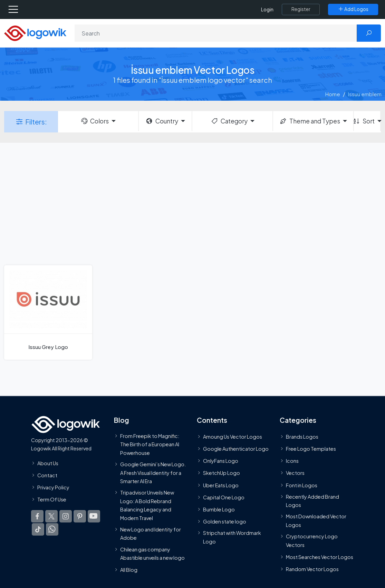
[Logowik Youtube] (94, 516)
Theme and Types (310, 121)
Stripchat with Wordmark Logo (232, 537)
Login (267, 9)
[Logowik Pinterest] (80, 516)
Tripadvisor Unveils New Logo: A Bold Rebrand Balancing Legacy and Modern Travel (147, 505)
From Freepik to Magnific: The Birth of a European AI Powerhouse (150, 444)
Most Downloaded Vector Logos (316, 521)
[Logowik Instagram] (66, 516)
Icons (292, 461)
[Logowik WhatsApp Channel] (52, 529)
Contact (47, 475)
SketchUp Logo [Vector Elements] (222, 473)
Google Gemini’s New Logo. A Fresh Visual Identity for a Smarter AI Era (153, 473)
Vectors (295, 473)
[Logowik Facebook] (37, 516)
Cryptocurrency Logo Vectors (312, 540)
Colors (95, 121)
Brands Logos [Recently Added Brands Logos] (302, 437)
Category (229, 121)
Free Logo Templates (311, 449)
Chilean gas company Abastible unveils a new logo (152, 554)
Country (162, 121)
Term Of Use (52, 499)
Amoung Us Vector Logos (233, 437)
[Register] (301, 9)
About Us (48, 463)
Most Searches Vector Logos (320, 557)
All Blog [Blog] (129, 570)
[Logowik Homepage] (35, 33)
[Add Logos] (353, 9)
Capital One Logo (224, 497)
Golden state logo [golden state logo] (225, 521)
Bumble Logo (219, 509)
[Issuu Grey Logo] (48, 312)
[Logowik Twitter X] (51, 516)
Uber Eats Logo (221, 485)
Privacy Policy (53, 487)
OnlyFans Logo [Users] (221, 461)
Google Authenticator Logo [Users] (236, 449)
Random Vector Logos (312, 569)
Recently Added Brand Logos (312, 501)
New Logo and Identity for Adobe (151, 534)
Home (333, 94)
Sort (364, 121)
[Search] (216, 33)
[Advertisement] (192, 203)
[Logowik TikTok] (38, 529)
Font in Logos (302, 485)
